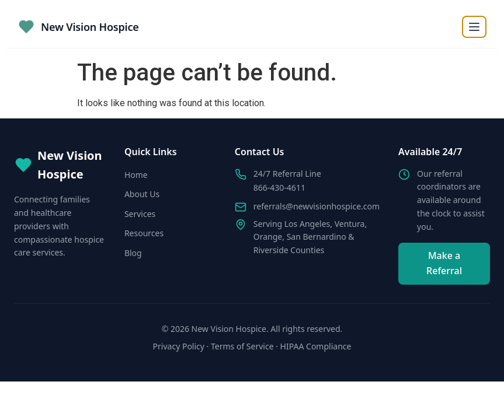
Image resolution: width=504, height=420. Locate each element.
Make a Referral (444, 263)
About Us (142, 194)
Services (140, 214)
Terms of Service (242, 346)
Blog (133, 253)
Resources (144, 233)
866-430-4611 (279, 188)
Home (136, 175)
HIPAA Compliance (316, 346)
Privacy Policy (179, 346)
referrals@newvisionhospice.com (317, 206)
